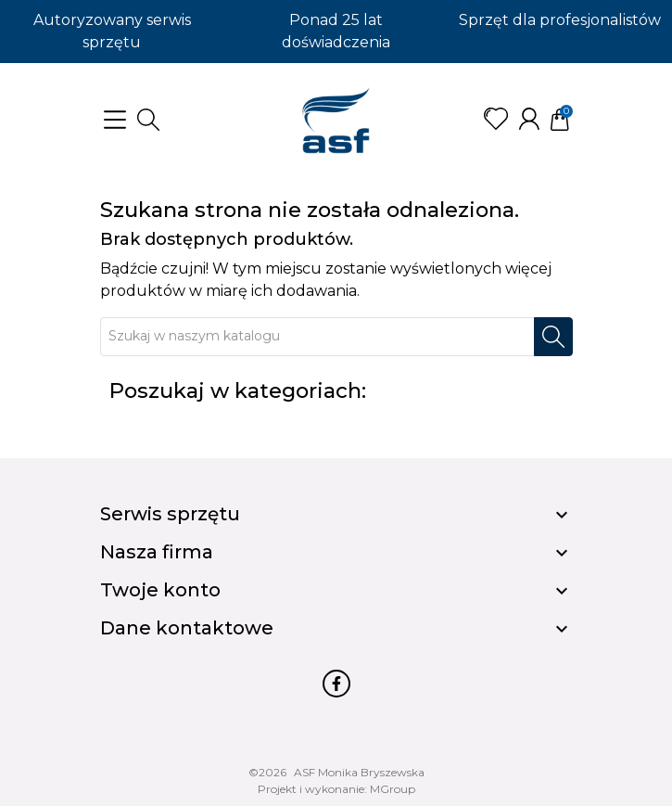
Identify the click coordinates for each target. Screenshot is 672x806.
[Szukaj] (317, 337)
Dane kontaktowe (187, 628)
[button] (148, 120)
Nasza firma (157, 552)
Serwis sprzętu (170, 514)
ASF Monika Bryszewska (359, 772)
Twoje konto (160, 590)
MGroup (393, 789)
